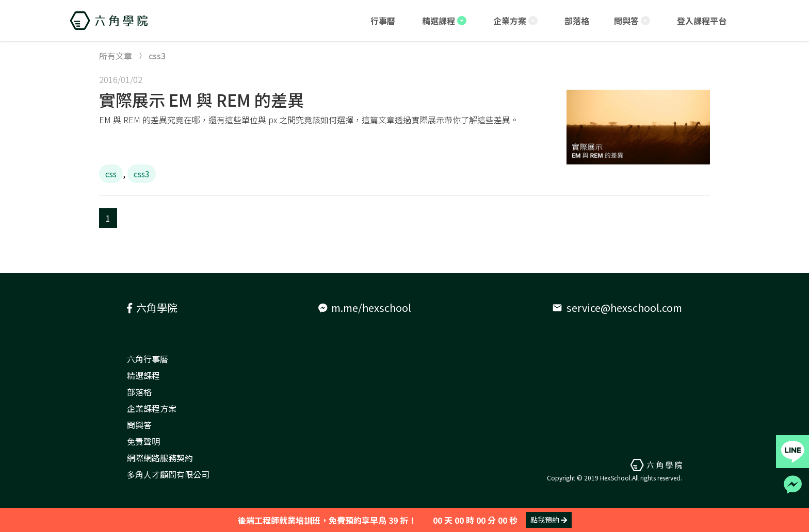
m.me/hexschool (365, 307)
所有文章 (116, 56)
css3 (142, 174)
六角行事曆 (148, 359)
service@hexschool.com (617, 307)
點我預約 (549, 520)
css (111, 174)
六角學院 (152, 307)
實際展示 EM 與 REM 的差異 (201, 99)
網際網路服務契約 (160, 458)
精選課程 (143, 375)
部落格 (139, 392)
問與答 (139, 425)
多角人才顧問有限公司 (168, 474)
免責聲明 (143, 441)
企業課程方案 (152, 408)
